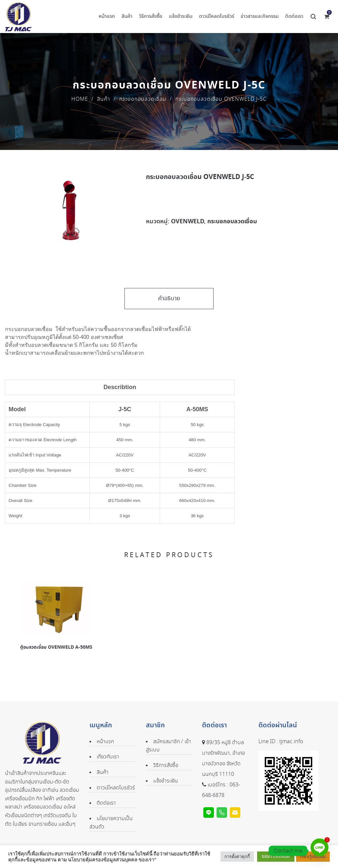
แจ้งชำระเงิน (166, 781)
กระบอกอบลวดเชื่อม (143, 99)
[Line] (320, 851)
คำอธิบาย (169, 299)
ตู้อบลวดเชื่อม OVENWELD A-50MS (56, 647)
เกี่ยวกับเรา (108, 757)
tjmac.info (291, 742)
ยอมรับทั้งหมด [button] (276, 856)
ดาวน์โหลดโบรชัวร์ (116, 788)
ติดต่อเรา (106, 803)
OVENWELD (187, 221)
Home (80, 99)
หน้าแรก (105, 742)
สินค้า (104, 99)
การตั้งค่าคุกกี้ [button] (237, 857)
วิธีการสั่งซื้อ (166, 765)
